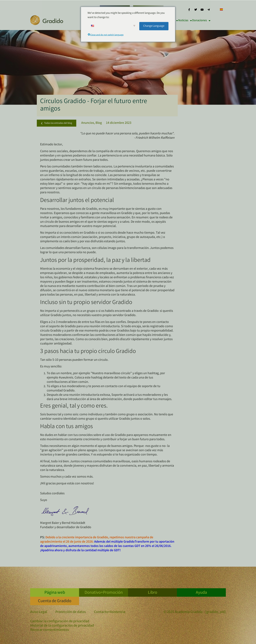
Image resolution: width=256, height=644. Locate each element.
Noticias (185, 21)
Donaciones (201, 21)
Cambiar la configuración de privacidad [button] (60, 622)
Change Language (154, 26)
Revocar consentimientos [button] (49, 630)
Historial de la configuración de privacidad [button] (62, 626)
